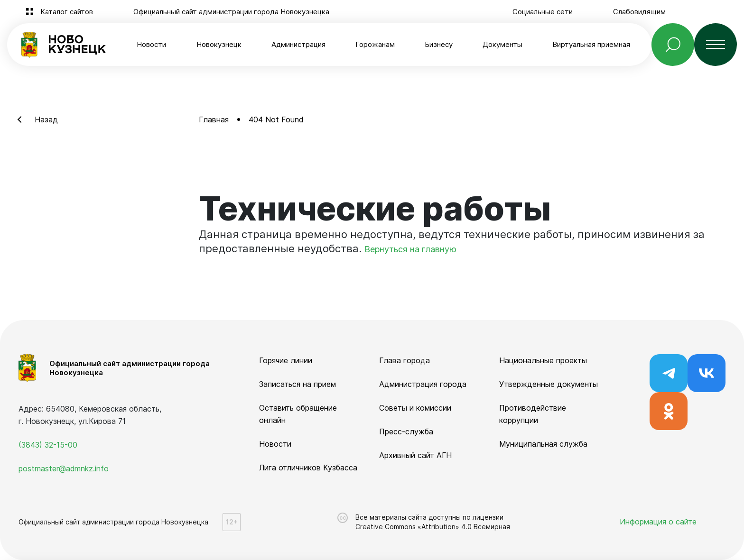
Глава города (405, 360)
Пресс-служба (406, 431)
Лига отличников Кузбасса (308, 468)
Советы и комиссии (415, 408)
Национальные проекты (543, 360)
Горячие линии (286, 360)
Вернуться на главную (410, 249)
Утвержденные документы (549, 384)
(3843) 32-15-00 (48, 445)
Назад (46, 119)
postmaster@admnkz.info (64, 468)
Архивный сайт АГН (415, 455)
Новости (151, 44)
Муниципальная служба (543, 444)
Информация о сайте (658, 522)
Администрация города (423, 384)
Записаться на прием (298, 384)
